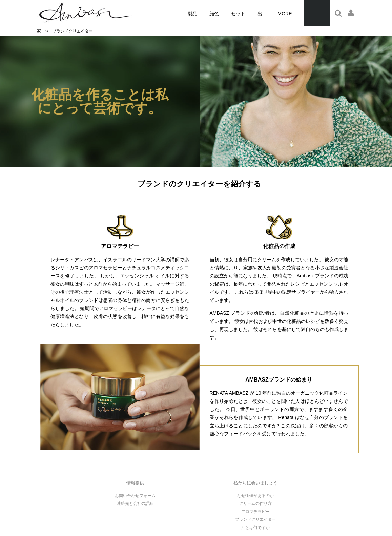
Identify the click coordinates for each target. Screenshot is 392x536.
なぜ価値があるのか (255, 496)
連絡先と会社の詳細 (135, 503)
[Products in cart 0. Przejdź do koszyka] (317, 13)
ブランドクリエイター (255, 519)
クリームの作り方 (255, 503)
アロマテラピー (255, 512)
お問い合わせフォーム (135, 496)
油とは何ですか (255, 528)
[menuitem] (192, 14)
